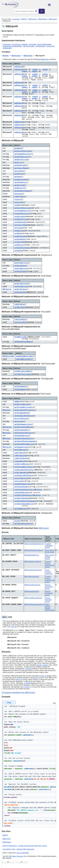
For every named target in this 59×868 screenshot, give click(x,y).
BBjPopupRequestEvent (33, 598)
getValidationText (23, 524)
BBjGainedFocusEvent (33, 562)
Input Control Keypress (49, 572)
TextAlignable (40, 46)
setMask (18, 234)
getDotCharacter (22, 157)
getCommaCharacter (23, 154)
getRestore (19, 188)
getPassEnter (20, 182)
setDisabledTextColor (24, 470)
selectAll (19, 202)
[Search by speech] (35, 11)
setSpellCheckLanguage (25, 501)
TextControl (50, 46)
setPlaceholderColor (24, 490)
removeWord (19, 461)
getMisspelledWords (23, 427)
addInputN (19, 67)
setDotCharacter (22, 214)
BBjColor (7, 410)
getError (18, 163)
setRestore (19, 245)
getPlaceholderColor (24, 433)
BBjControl (53, 19)
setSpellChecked (22, 498)
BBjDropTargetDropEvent (34, 550)
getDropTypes (20, 289)
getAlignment (20, 386)
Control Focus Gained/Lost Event (50, 564)
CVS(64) (26, 687)
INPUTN (19, 679)
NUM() (36, 678)
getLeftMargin (21, 419)
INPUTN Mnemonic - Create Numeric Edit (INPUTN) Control (25, 846)
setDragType (20, 271)
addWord (18, 402)
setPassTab (19, 242)
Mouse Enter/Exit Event (49, 587)
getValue (18, 194)
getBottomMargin (22, 404)
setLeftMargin (21, 478)
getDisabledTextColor (24, 410)
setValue (18, 251)
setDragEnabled (21, 473)
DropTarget (16, 44)
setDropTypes (20, 292)
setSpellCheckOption (24, 504)
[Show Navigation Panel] (53, 5)
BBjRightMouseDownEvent (34, 604)
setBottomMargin (22, 464)
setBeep (18, 205)
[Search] (43, 11)
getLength (19, 171)
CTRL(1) (43, 676)
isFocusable (20, 320)
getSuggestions (21, 447)
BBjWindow (43, 19)
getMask (18, 177)
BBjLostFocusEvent (32, 577)
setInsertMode (21, 225)
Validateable (7, 48)
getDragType (20, 266)
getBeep (18, 148)
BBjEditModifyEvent (32, 555)
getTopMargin (20, 450)
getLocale (19, 421)
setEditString (21, 219)
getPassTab (19, 185)
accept (17, 521)
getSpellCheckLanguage (25, 441)
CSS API (14, 627)
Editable (25, 44)
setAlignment (20, 389)
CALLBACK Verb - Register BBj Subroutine (19, 849)
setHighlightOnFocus (24, 476)
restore (18, 199)
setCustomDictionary (24, 467)
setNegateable (21, 236)
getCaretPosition (22, 151)
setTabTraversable (23, 374)
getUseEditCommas (22, 191)
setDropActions (21, 287)
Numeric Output (42, 665)
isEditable (19, 197)
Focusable (32, 44)
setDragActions (21, 269)
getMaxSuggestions (23, 424)
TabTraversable (29, 46)
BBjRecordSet (9, 356)
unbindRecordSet (24, 359)
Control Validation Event (49, 546)
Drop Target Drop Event (50, 551)
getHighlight (20, 165)
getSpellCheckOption (24, 444)
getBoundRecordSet (25, 356)
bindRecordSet (21, 337)
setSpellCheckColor (23, 495)
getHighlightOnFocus (24, 416)
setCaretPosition (22, 208)
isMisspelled (20, 456)
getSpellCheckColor (23, 439)
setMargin (19, 231)
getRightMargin (21, 436)
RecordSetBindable (44, 44)
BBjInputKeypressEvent (33, 570)
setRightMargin (21, 493)
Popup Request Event (49, 600)
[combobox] (26, 11)
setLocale (19, 481)
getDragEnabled (21, 413)
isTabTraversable (22, 371)
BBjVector (7, 289)
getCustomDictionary (24, 407)
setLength (19, 228)
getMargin (19, 174)
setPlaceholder (21, 487)
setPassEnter (20, 239)
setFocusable (20, 322)
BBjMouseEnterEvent (32, 585)
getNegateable (21, 180)
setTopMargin (20, 509)
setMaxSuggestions (23, 484)
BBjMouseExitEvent (32, 591)
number (35, 70)
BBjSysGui (33, 19)
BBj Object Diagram (16, 856)
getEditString (21, 160)
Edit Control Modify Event (50, 557)
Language (16, 19)
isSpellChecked (21, 458)
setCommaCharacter (23, 211)
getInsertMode (21, 168)
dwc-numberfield (23, 853)
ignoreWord (19, 453)
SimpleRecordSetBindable (12, 46)
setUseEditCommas (22, 248)
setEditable (20, 217)
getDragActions (21, 263)
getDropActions (21, 284)
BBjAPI (24, 19)
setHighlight (20, 222)
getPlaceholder (21, 430)
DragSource (7, 44)
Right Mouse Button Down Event (50, 607)
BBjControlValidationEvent (34, 544)
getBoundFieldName (23, 342)
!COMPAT (28, 669)
